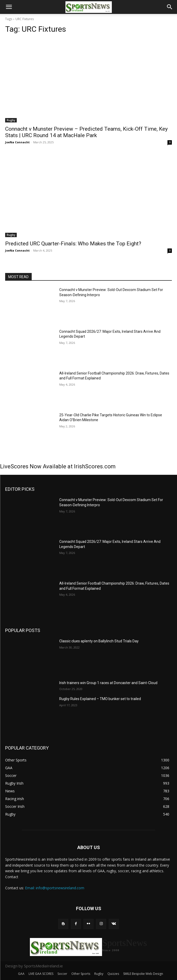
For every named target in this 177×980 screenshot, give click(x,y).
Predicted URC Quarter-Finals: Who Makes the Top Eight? (73, 244)
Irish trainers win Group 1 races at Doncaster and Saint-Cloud (108, 683)
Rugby (11, 120)
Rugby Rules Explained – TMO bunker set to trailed (100, 699)
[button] (9, 7)
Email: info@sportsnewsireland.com (55, 888)
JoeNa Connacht (17, 142)
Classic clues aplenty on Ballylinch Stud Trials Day (99, 641)
